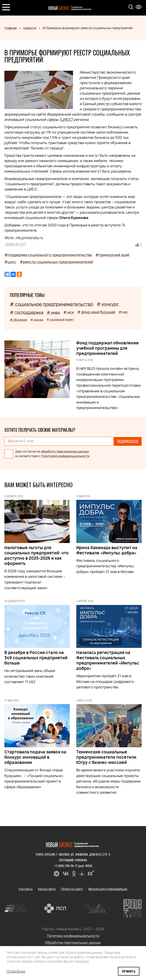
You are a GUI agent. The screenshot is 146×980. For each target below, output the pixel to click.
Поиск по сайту (72, 888)
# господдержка (27, 313)
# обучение (18, 320)
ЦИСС (66, 120)
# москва (37, 320)
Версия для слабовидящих (108, 888)
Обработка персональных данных (73, 942)
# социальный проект (60, 320)
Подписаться (128, 441)
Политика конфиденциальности (73, 935)
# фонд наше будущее (96, 312)
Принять (129, 971)
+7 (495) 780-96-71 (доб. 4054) (73, 865)
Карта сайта (47, 888)
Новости (30, 28)
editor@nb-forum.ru (73, 859)
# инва (53, 313)
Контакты (26, 888)
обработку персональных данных (65, 451)
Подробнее (16, 971)
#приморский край (112, 255)
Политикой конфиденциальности (65, 456)
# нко (123, 312)
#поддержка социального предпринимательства (48, 255)
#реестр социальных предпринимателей (56, 262)
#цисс (10, 262)
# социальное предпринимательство (52, 304)
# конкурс (108, 304)
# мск (69, 312)
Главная (11, 28)
